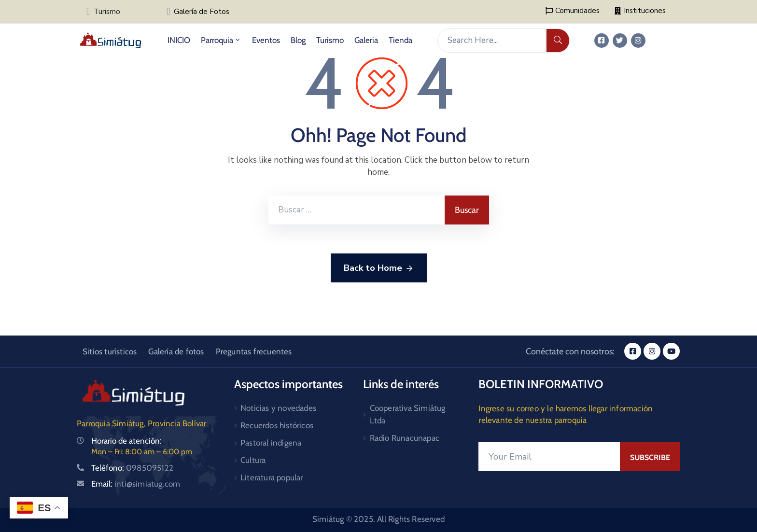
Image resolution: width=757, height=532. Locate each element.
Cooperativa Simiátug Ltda (408, 414)
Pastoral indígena (271, 443)
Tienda (400, 40)
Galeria (366, 40)
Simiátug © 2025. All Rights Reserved (378, 519)
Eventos (266, 40)
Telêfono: (132, 468)
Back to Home (379, 268)
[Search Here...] (492, 41)
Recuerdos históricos (277, 425)
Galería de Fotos (202, 12)
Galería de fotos (176, 351)
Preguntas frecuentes (254, 351)
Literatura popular (272, 477)
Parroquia (221, 40)
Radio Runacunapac (405, 438)
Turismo (107, 12)
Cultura (253, 460)
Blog (298, 40)
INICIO (179, 40)
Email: (136, 484)
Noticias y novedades (278, 408)
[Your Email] (549, 457)
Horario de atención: (126, 441)
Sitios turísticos (110, 351)
